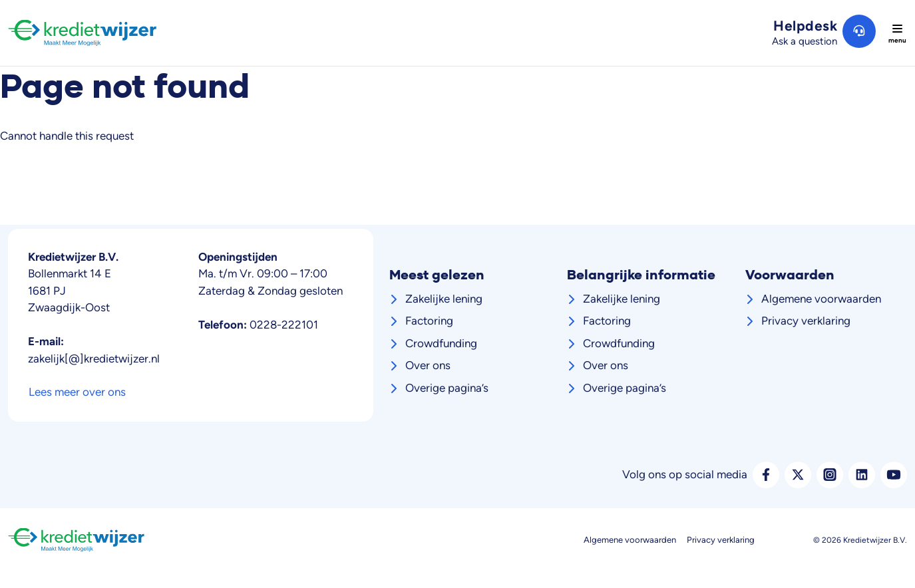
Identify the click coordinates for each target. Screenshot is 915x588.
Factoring (429, 321)
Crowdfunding (441, 343)
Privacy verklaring (806, 321)
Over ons (428, 365)
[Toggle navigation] (897, 33)
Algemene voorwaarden (821, 299)
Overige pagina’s (447, 388)
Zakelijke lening (444, 299)
